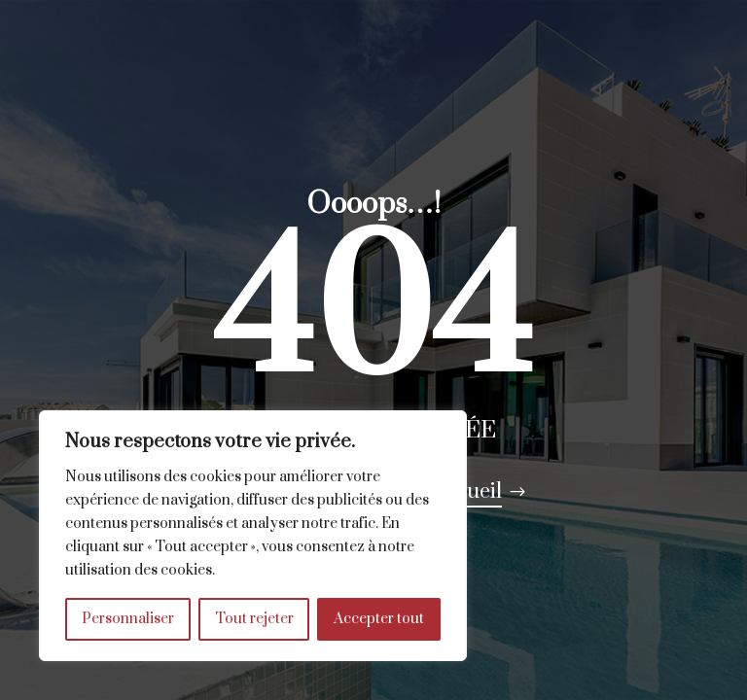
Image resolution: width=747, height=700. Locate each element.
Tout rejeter (254, 619)
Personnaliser (128, 619)
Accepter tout (379, 619)
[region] (253, 536)
